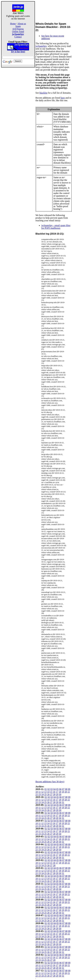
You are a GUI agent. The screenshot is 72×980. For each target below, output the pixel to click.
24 (42, 794)
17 (57, 792)
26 (48, 794)
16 (54, 792)
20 (66, 792)
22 (37, 794)
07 (63, 789)
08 (66, 789)
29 (57, 794)
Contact (18, 37)
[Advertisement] (18, 111)
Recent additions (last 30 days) (50, 782)
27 (51, 794)
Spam (18, 26)
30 (60, 794)
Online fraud (18, 31)
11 (40, 792)
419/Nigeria (18, 29)
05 (57, 789)
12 (42, 792)
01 (46, 789)
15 (51, 792)
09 (69, 789)
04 (54, 789)
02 (49, 789)
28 (54, 794)
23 (40, 794)
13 (45, 792)
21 (69, 792)
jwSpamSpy (41, 46)
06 (60, 789)
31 (63, 802)
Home (13, 24)
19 (63, 792)
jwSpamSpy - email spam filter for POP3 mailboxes (56, 227)
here (63, 98)
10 (37, 792)
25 (45, 794)
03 (52, 789)
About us (22, 24)
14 (48, 792)
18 (60, 792)
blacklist (43, 93)
